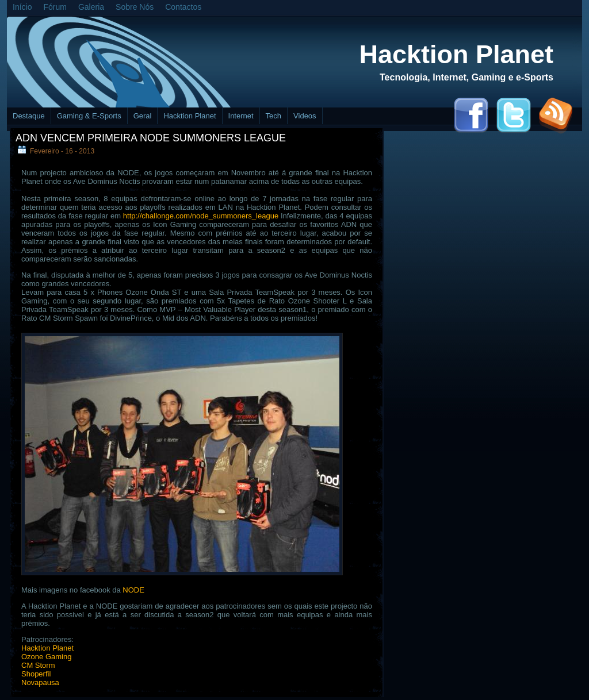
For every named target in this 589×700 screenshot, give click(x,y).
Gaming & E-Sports (89, 116)
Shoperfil (36, 674)
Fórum (55, 7)
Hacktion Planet (456, 54)
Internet (241, 116)
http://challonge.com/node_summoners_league (201, 216)
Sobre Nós (135, 7)
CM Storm (38, 665)
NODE (133, 590)
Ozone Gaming (46, 657)
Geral (143, 116)
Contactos (183, 7)
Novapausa (40, 682)
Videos (305, 116)
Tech (274, 116)
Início (22, 7)
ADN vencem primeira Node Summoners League (151, 138)
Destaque (29, 116)
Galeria (91, 7)
